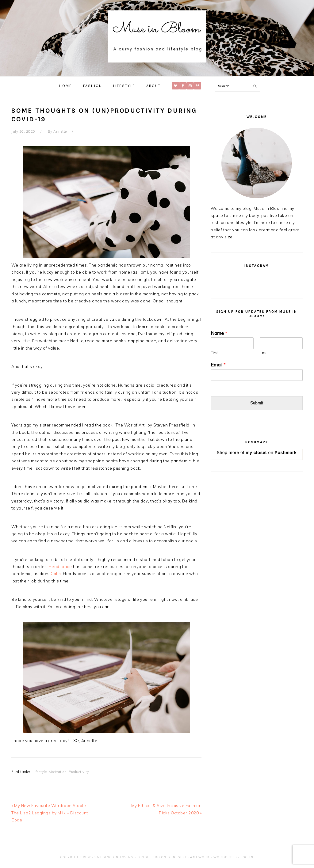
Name (219, 333)
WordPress (225, 857)
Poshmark (286, 453)
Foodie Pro (149, 857)
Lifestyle (40, 772)
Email (218, 365)
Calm (56, 574)
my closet (256, 453)
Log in (247, 857)
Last (264, 353)
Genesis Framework (189, 857)
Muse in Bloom (157, 36)
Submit (257, 403)
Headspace (60, 567)
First (215, 353)
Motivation (58, 772)
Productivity (79, 772)
